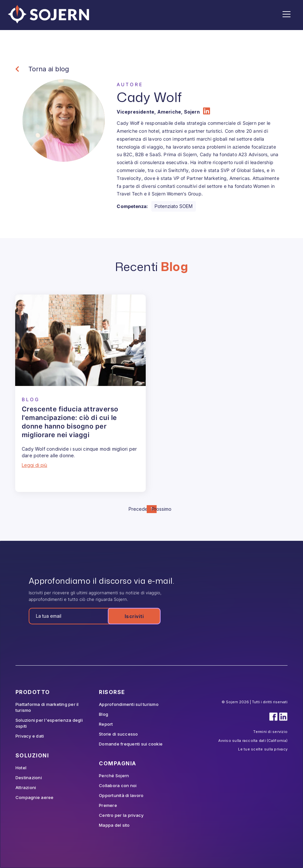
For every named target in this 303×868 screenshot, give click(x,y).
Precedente (142, 509)
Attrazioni (26, 787)
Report (106, 724)
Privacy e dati (30, 736)
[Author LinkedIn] (207, 112)
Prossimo (162, 509)
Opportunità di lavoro (121, 795)
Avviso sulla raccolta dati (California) (253, 741)
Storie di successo (119, 734)
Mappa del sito (114, 825)
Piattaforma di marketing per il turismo (47, 707)
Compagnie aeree (35, 797)
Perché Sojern (114, 776)
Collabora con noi (118, 785)
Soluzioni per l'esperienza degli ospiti (49, 723)
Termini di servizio (270, 732)
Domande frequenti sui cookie (131, 744)
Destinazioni (29, 778)
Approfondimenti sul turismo (129, 704)
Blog (104, 714)
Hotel (21, 768)
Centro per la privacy (121, 815)
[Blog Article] (80, 340)
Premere (108, 805)
